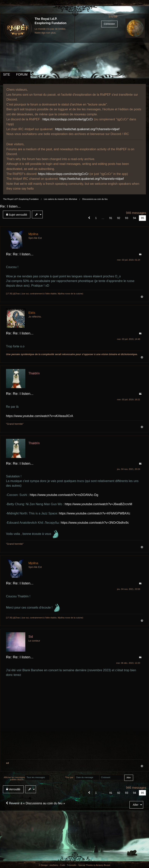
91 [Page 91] (111, 218)
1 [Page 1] (96, 218)
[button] (89, 218)
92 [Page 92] (119, 218)
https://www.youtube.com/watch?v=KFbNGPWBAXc (95, 513)
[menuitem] (17, 214)
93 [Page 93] (127, 218)
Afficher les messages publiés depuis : (14, 778)
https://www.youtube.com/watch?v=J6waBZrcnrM (98, 504)
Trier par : (70, 777)
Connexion (109, 24)
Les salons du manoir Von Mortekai (60, 199)
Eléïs (32, 313)
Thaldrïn (34, 373)
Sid (31, 637)
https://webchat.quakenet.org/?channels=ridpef (87, 129)
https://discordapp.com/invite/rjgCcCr (68, 119)
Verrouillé (13, 789)
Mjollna (33, 234)
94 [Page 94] (135, 218)
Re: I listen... (10, 206)
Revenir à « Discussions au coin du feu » (35, 803)
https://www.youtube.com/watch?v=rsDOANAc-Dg (64, 495)
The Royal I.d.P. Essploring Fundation (21, 199)
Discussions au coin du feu (95, 199)
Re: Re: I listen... (20, 254)
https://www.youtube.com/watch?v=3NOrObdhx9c (95, 523)
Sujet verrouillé (17, 215)
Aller (136, 805)
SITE (7, 75)
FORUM (22, 75)
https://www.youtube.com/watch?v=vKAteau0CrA (40, 416)
